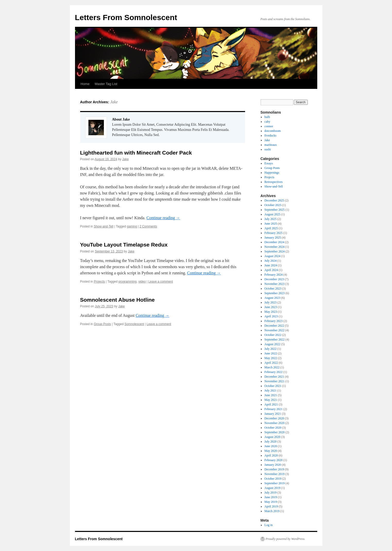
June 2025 (271, 224)
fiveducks (270, 135)
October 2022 (273, 335)
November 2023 (274, 284)
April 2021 (271, 404)
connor (269, 126)
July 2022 (270, 349)
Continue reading (163, 218)
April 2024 (271, 270)
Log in (269, 525)
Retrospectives (274, 182)
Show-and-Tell (104, 226)
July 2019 (270, 493)
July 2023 (270, 302)
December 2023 (274, 279)
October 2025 (273, 205)
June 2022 (271, 353)
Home (85, 84)
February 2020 (273, 460)
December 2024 (274, 242)
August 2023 (272, 298)
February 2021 (273, 409)
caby (267, 122)
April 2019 (271, 506)
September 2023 (274, 293)
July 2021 (270, 391)
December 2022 (274, 326)
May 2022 (271, 358)
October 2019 (273, 479)
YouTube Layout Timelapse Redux (124, 245)
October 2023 (273, 289)
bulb (267, 117)
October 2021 (273, 386)
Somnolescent (134, 324)
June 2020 (271, 446)
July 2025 (270, 219)
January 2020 (273, 465)
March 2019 (272, 511)
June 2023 (271, 307)
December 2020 (274, 418)
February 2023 (273, 321)
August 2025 (272, 214)
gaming (132, 226)
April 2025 (271, 228)
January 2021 (273, 414)
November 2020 (274, 423)
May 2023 (271, 312)
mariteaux (271, 145)
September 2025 (274, 210)
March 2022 (272, 367)
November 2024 (274, 247)
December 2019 (274, 469)
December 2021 (274, 377)
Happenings (272, 173)
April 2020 (271, 455)
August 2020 (272, 437)
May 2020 (271, 451)
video (142, 282)
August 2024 (272, 256)
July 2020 (270, 442)
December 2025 (274, 200)
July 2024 (270, 261)
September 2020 (274, 432)
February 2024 (273, 275)
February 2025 (273, 233)
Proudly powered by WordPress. (286, 539)
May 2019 (271, 502)
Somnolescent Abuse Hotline (118, 300)
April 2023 (271, 316)
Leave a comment (160, 282)
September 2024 (274, 251)
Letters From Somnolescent (126, 17)
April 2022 (271, 363)
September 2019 (274, 483)
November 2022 (274, 330)
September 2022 (274, 340)
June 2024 (271, 265)
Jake (114, 102)
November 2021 (274, 381)
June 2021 (271, 395)
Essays (269, 163)
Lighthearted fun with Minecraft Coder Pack (136, 153)
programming (128, 282)
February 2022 (273, 372)
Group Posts (102, 324)
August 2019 (272, 488)
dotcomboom (273, 131)
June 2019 (271, 497)
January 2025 (273, 238)
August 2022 (272, 344)
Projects (99, 282)
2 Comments (148, 226)
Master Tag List (106, 84)
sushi (268, 149)
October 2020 (273, 428)
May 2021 (271, 400)
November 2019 (274, 474)
